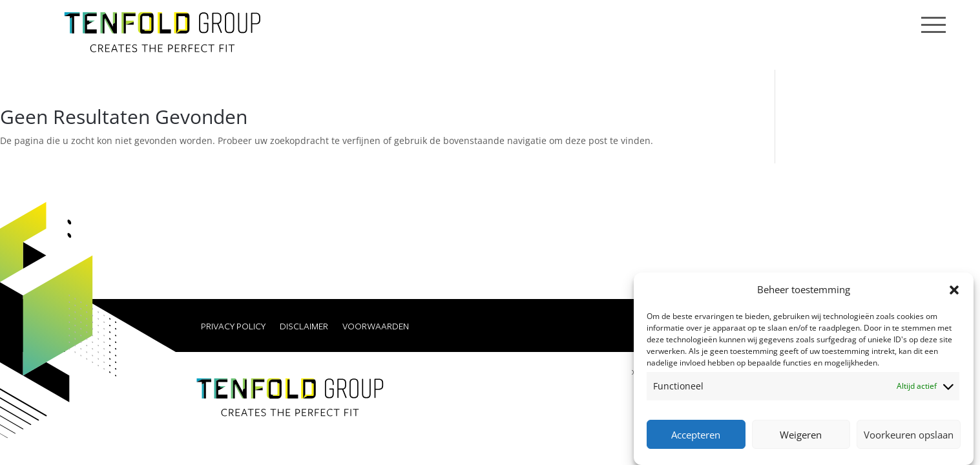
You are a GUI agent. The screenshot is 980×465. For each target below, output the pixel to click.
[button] (954, 290)
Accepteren (696, 435)
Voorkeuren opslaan (909, 435)
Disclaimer (304, 327)
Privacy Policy (233, 327)
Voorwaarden (376, 327)
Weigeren (801, 435)
